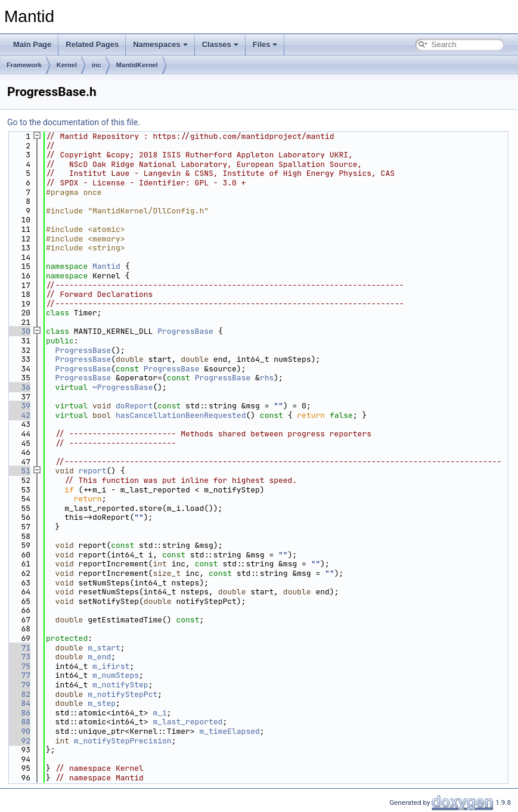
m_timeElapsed (229, 731)
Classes (220, 44)
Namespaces (160, 44)
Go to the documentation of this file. (74, 122)
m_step (102, 703)
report (93, 471)
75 (19, 666)
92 (19, 741)
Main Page (32, 44)
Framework (24, 65)
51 (19, 471)
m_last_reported (187, 722)
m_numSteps (116, 675)
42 (19, 415)
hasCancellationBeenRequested (181, 415)
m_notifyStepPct (122, 694)
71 (19, 648)
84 (19, 703)
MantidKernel (137, 65)
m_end (99, 657)
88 (19, 722)
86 (19, 713)
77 (19, 675)
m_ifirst (111, 666)
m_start (104, 648)
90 (19, 731)
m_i (159, 713)
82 (19, 694)
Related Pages (92, 44)
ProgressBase (185, 331)
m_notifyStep (120, 685)
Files (265, 44)
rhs (267, 378)
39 (19, 406)
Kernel (67, 65)
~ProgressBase (122, 387)
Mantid (106, 266)
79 (19, 685)
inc (97, 65)
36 (19, 387)
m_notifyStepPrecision (123, 741)
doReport (134, 406)
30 (19, 331)
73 (19, 657)
